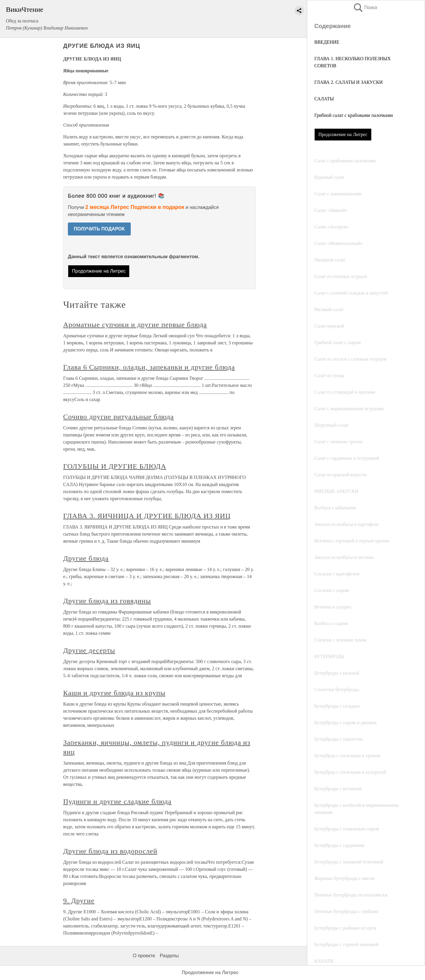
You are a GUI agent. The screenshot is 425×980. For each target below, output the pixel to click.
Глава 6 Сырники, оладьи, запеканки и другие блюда (149, 367)
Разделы (169, 956)
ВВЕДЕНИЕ (327, 42)
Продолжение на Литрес (343, 134)
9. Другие (79, 901)
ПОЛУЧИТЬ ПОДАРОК (99, 229)
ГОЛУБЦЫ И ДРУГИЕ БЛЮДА (115, 466)
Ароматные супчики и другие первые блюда (135, 325)
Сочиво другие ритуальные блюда (118, 417)
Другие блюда (86, 558)
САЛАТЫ (324, 99)
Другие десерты (89, 650)
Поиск (365, 8)
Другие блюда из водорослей (110, 851)
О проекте (144, 956)
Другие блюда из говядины (107, 601)
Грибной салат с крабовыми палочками (354, 115)
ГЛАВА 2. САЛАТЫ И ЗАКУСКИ (349, 82)
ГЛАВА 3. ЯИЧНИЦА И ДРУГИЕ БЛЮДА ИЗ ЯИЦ (147, 516)
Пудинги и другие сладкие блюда (117, 801)
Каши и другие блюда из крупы (114, 693)
